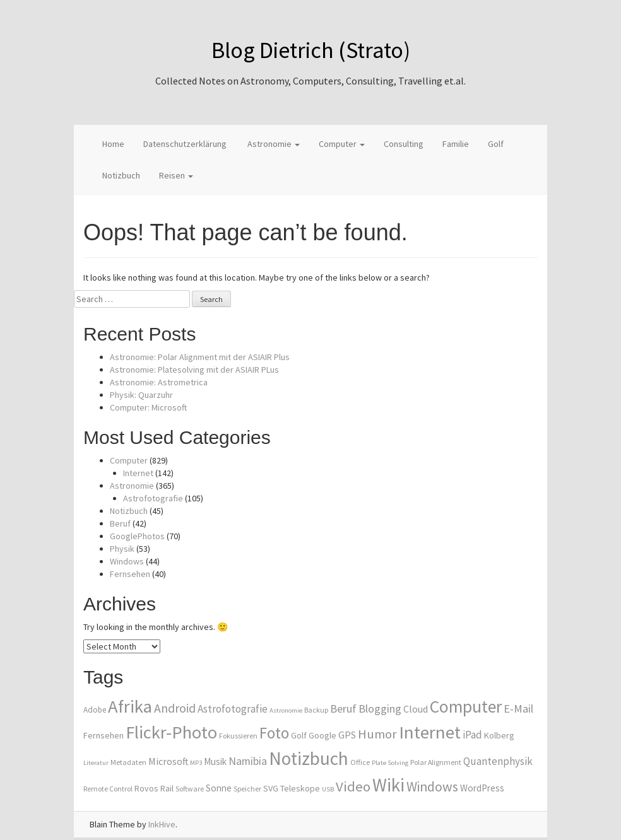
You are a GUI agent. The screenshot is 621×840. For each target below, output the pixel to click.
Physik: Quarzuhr (141, 395)
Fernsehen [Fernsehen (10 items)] (103, 735)
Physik (122, 549)
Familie (456, 144)
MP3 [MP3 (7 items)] (196, 763)
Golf (496, 144)
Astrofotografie (153, 498)
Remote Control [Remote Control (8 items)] (108, 789)
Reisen (176, 175)
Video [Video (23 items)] (353, 786)
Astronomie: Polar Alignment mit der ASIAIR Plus (200, 357)
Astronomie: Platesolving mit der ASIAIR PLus (194, 370)
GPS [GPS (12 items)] (347, 735)
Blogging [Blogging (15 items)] (380, 709)
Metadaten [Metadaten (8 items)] (128, 762)
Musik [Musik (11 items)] (215, 761)
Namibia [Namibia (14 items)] (248, 761)
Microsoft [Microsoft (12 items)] (168, 761)
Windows (127, 561)
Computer (342, 144)
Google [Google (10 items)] (322, 735)
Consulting (404, 144)
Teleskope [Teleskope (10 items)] (300, 788)
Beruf (120, 523)
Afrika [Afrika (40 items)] (130, 706)
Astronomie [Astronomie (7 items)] (286, 710)
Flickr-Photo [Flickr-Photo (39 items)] (171, 732)
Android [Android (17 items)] (175, 708)
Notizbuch (121, 175)
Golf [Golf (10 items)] (299, 735)
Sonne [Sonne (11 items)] (219, 788)
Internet (138, 473)
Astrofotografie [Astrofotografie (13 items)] (233, 709)
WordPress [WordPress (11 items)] (482, 788)
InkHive (162, 824)
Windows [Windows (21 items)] (432, 787)
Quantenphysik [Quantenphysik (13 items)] (498, 761)
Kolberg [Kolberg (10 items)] (499, 735)
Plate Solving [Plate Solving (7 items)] (390, 763)
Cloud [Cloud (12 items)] (416, 709)
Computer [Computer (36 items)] (466, 707)
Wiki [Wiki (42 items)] (388, 785)
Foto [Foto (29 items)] (274, 733)
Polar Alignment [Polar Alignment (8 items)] (436, 762)
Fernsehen (130, 574)
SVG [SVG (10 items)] (271, 788)
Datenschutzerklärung (185, 144)
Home (113, 144)
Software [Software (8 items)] (190, 789)
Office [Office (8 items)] (360, 762)
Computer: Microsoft (148, 407)
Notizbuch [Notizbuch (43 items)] (309, 758)
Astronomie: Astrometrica (159, 382)
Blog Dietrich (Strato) (311, 50)
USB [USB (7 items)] (328, 789)
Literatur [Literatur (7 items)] (96, 763)
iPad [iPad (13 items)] (472, 735)
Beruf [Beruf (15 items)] (343, 709)
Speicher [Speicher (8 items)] (247, 789)
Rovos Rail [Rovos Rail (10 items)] (154, 788)
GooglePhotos (137, 536)
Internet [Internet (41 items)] (430, 732)
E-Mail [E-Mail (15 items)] (518, 709)
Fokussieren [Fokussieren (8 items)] (238, 736)
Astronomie (273, 144)
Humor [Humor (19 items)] (377, 734)
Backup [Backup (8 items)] (316, 710)
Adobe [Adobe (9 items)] (95, 710)
